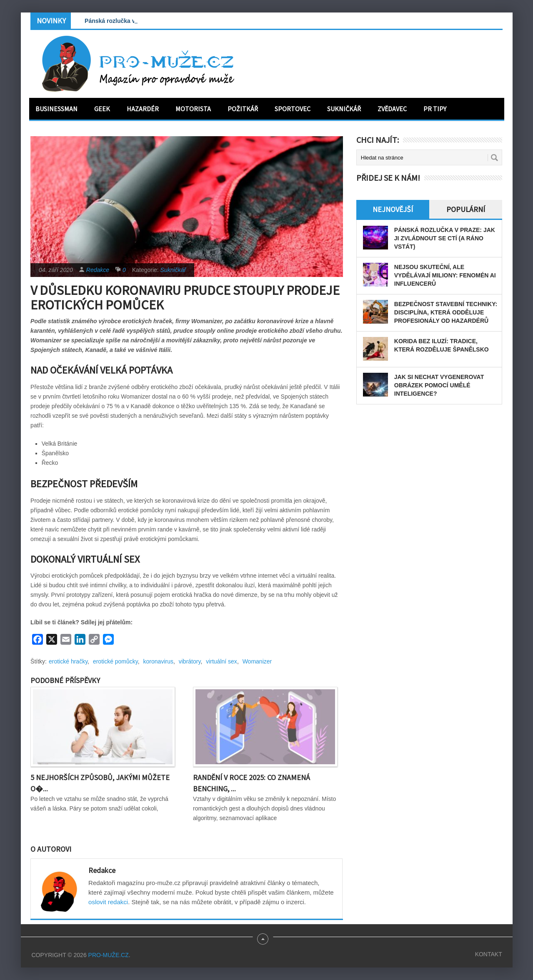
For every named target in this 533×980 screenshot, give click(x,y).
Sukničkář (344, 109)
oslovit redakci (108, 902)
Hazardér (143, 109)
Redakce (98, 270)
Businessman (56, 109)
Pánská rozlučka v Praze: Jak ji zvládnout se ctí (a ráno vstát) (445, 238)
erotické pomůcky (115, 661)
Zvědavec (392, 109)
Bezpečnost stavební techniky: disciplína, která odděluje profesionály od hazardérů (446, 312)
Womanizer (257, 661)
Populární (466, 209)
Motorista (193, 109)
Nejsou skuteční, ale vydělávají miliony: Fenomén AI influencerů (445, 275)
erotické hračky (68, 661)
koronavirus (158, 661)
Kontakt (489, 954)
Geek (102, 109)
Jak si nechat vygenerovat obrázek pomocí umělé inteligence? (439, 385)
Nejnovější (393, 209)
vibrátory (190, 661)
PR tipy (435, 109)
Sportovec (293, 109)
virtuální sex (221, 661)
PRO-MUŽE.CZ (109, 955)
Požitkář (243, 109)
